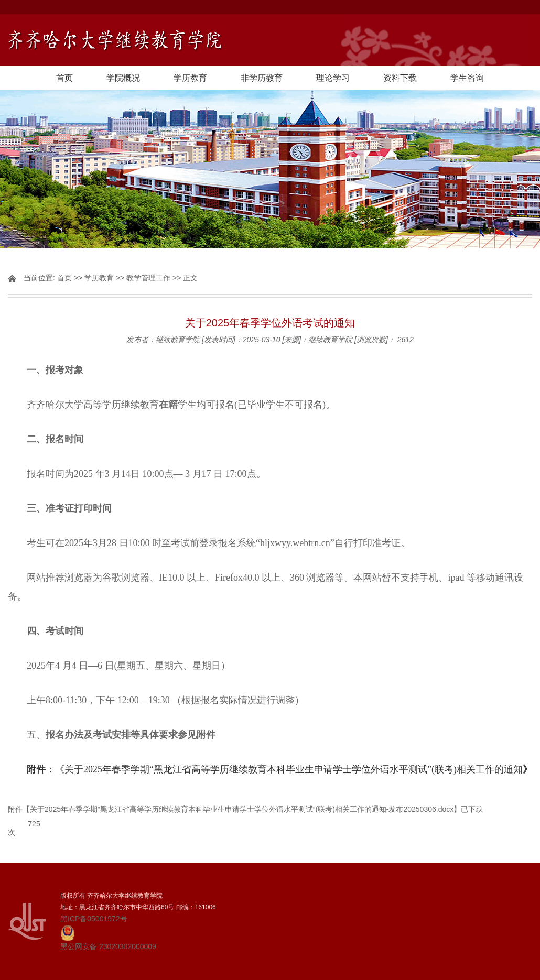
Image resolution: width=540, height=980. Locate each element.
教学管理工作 (148, 278)
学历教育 (190, 78)
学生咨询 (467, 78)
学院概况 (123, 78)
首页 (64, 78)
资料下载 (400, 78)
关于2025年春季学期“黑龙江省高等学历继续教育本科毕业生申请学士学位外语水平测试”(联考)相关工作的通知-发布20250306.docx (242, 809)
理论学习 (333, 78)
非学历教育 (262, 78)
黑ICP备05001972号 (94, 919)
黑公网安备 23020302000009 (108, 938)
